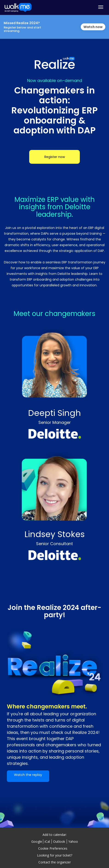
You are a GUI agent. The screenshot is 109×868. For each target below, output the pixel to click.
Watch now (93, 27)
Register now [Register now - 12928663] (55, 157)
